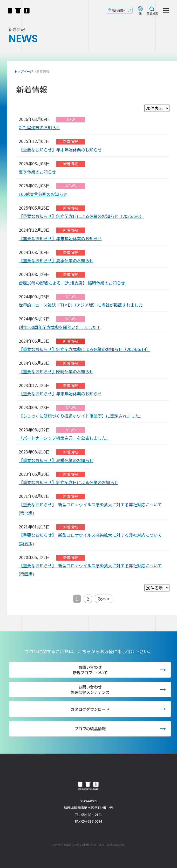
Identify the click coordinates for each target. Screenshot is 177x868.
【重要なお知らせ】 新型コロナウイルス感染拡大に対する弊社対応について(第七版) (90, 509)
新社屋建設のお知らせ (39, 127)
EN (140, 13)
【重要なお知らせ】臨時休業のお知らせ (56, 371)
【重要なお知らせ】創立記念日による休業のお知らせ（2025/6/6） (81, 216)
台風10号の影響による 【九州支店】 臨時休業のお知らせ (72, 283)
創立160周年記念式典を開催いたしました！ (60, 327)
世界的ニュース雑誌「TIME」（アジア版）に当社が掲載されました (81, 305)
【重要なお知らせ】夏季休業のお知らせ (56, 260)
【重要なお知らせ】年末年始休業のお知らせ (60, 150)
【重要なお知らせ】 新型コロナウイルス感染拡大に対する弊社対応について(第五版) (90, 539)
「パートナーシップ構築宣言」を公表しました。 (64, 438)
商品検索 (152, 13)
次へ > (104, 599)
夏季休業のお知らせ (37, 172)
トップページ (24, 71)
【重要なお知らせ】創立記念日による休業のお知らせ (69, 482)
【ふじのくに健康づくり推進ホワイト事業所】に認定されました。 (81, 416)
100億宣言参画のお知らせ (43, 194)
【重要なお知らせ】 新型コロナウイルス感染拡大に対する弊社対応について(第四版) (90, 570)
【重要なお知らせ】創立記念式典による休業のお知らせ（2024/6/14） (84, 349)
